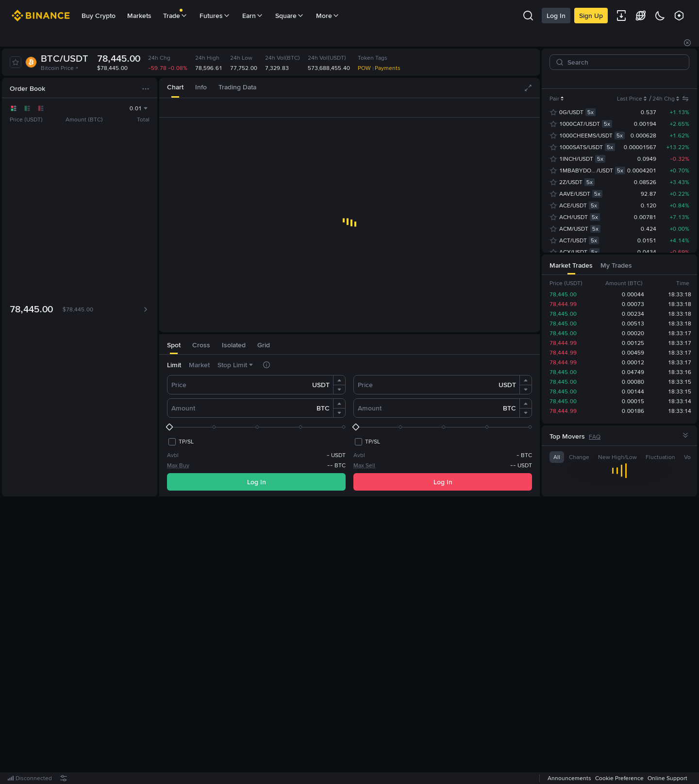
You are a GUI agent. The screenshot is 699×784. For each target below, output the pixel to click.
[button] (339, 380)
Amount (183, 408)
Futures (215, 16)
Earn (253, 16)
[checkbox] (180, 442)
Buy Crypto (99, 16)
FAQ (595, 437)
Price (179, 385)
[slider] (256, 427)
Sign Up (576, 16)
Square (290, 16)
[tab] (175, 88)
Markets (139, 16)
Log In (541, 16)
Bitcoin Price (60, 68)
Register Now (351, 641)
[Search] (623, 62)
